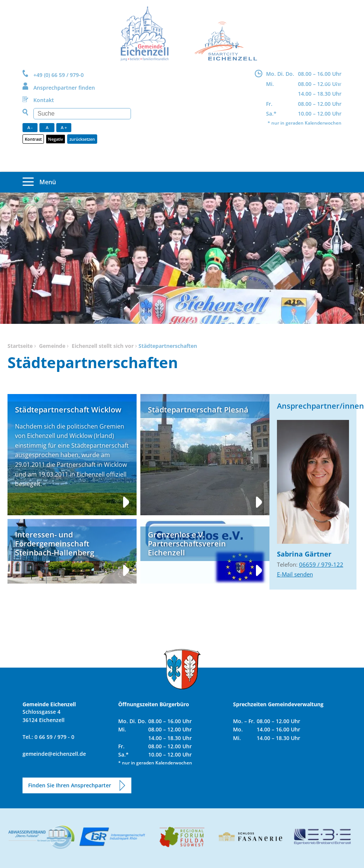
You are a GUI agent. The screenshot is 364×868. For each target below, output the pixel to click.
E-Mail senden (295, 574)
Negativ (56, 139)
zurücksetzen (82, 139)
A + (64, 127)
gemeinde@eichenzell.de (54, 754)
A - (30, 127)
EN (338, 82)
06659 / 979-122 (321, 564)
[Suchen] (82, 114)
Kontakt (44, 100)
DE (328, 82)
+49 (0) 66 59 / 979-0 (59, 75)
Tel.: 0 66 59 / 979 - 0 (48, 737)
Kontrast (33, 139)
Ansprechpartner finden (64, 88)
